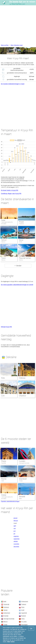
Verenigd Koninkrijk (24, 463)
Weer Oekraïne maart (17, 45)
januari (16, 518)
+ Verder (18, 266)
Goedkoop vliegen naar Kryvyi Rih (11, 193)
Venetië (22, 497)
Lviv (3, 396)
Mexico (6, 622)
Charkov (23, 396)
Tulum (4, 258)
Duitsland (6, 607)
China (23, 619)
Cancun (4, 240)
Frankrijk (4, 463)
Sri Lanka (24, 622)
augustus (16, 536)
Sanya (21, 240)
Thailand (24, 604)
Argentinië (24, 613)
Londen (22, 461)
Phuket (21, 222)
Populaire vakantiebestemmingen (10, 501)
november (16, 544)
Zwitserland (7, 613)
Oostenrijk (6, 604)
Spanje (5, 610)
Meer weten (11, 642)
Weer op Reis (5, 45)
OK (31, 629)
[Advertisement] (18, 25)
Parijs (4, 461)
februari (16, 521)
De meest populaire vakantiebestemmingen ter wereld (17, 285)
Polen (23, 607)
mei (15, 528)
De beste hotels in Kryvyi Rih (10, 190)
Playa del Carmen (25, 258)
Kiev (3, 378)
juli (14, 534)
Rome (4, 479)
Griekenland (25, 601)
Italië (3, 481)
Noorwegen (24, 624)
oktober (16, 541)
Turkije (21, 481)
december (16, 547)
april (15, 526)
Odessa (22, 378)
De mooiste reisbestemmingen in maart (13, 84)
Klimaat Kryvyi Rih (6, 327)
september (17, 539)
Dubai (3, 220)
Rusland (24, 616)
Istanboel (23, 479)
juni (15, 531)
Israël (23, 610)
